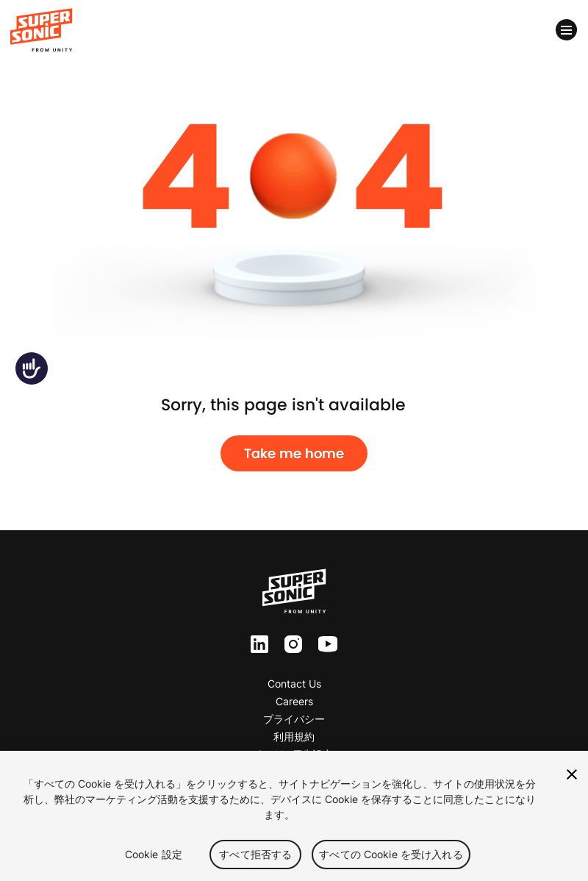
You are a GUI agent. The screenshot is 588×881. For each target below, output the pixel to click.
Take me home (294, 454)
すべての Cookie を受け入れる (391, 854)
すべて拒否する (255, 854)
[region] (294, 816)
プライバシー (294, 719)
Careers (294, 701)
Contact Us (294, 684)
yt (324, 645)
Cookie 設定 (154, 854)
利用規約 (294, 736)
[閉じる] (572, 774)
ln (255, 644)
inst (293, 644)
